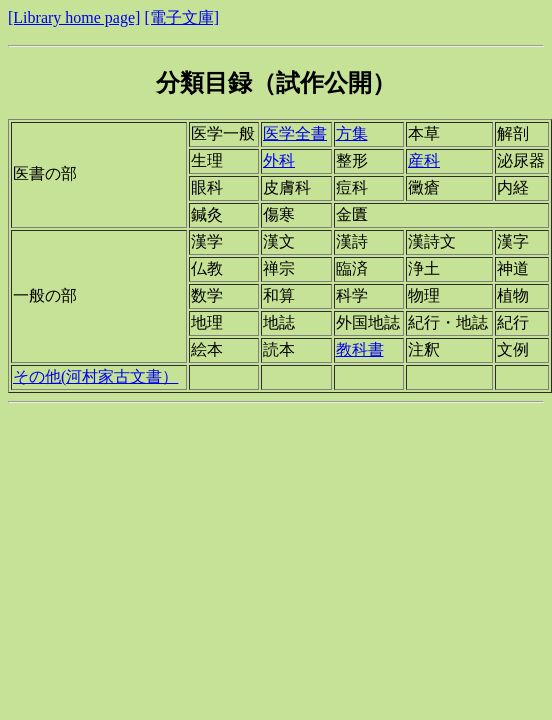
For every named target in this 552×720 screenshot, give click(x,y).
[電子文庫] (181, 17)
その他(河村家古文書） (95, 376)
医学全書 (295, 133)
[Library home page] (74, 17)
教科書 (360, 349)
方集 (352, 133)
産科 (424, 160)
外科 (279, 160)
